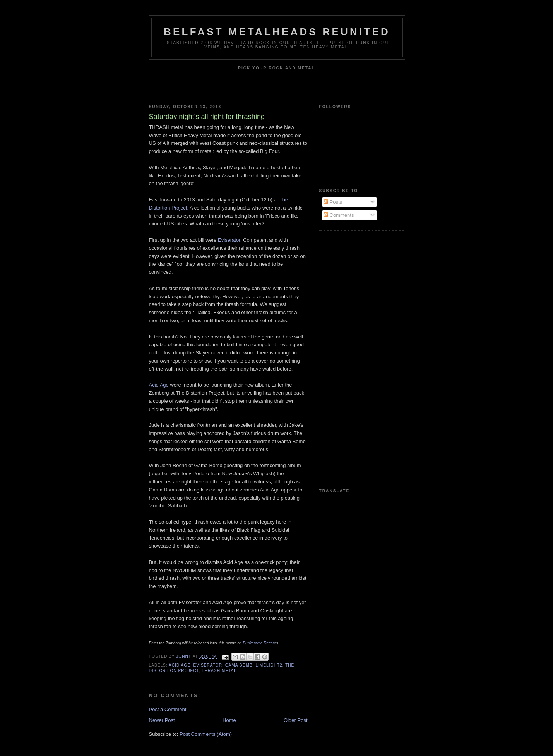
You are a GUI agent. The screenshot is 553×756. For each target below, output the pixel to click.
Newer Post (162, 720)
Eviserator (229, 240)
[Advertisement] (350, 355)
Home (229, 720)
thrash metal (219, 671)
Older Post (295, 720)
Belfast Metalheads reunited (277, 32)
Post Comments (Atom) (206, 734)
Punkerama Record (259, 643)
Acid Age (159, 385)
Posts (333, 202)
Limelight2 (269, 665)
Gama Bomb (239, 665)
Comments (339, 215)
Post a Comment (168, 709)
